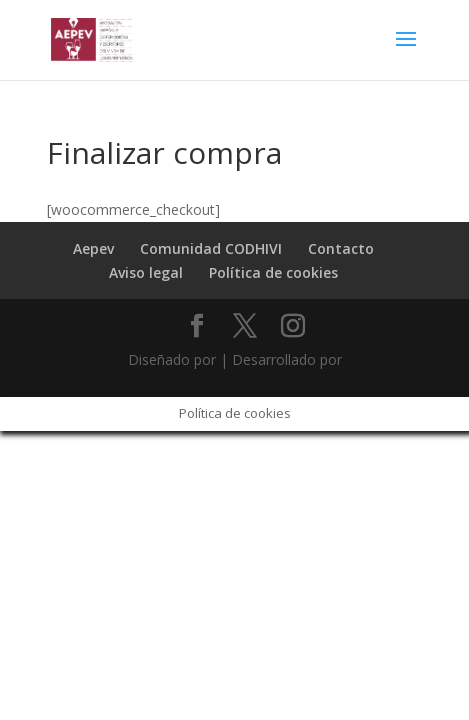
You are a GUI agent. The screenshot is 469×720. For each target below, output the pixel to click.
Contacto (341, 248)
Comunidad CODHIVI (211, 248)
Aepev (93, 248)
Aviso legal (146, 272)
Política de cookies (273, 272)
